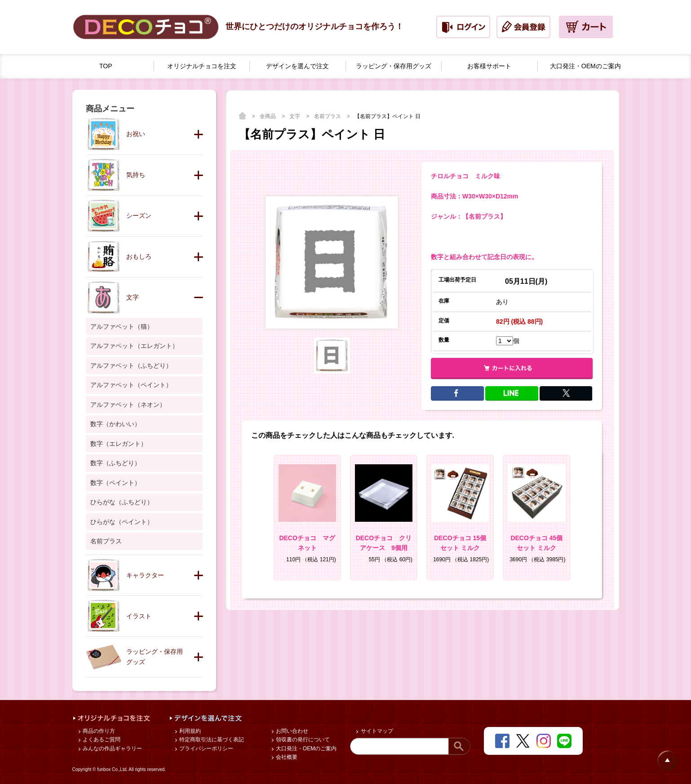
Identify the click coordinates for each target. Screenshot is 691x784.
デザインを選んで (297, 66)
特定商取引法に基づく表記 (211, 740)
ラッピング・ (394, 66)
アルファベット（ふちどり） (131, 366)
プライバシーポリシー (206, 749)
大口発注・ (585, 66)
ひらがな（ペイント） (122, 522)
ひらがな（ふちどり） (122, 502)
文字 (295, 116)
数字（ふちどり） (115, 463)
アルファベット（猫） (122, 326)
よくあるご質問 (101, 740)
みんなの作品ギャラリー (112, 749)
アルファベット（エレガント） (134, 346)
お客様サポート (489, 66)
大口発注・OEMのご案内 (306, 749)
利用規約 (189, 731)
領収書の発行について (302, 740)
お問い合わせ (291, 731)
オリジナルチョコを (202, 66)
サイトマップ (376, 731)
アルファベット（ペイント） (131, 385)
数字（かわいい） (115, 424)
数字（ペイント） (115, 483)
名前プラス (328, 116)
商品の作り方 (98, 731)
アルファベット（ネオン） (128, 405)
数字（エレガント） (119, 444)
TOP (106, 66)
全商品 (268, 116)
